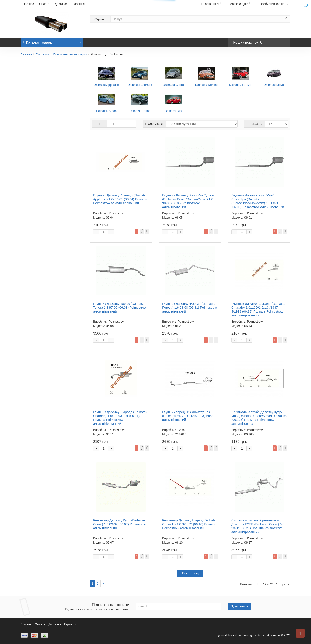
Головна (26, 54)
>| (109, 584)
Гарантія (79, 4)
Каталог (52, 41)
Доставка (61, 4)
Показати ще (190, 573)
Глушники (43, 54)
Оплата (44, 4)
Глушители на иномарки (70, 54)
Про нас (28, 4)
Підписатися (239, 606)
